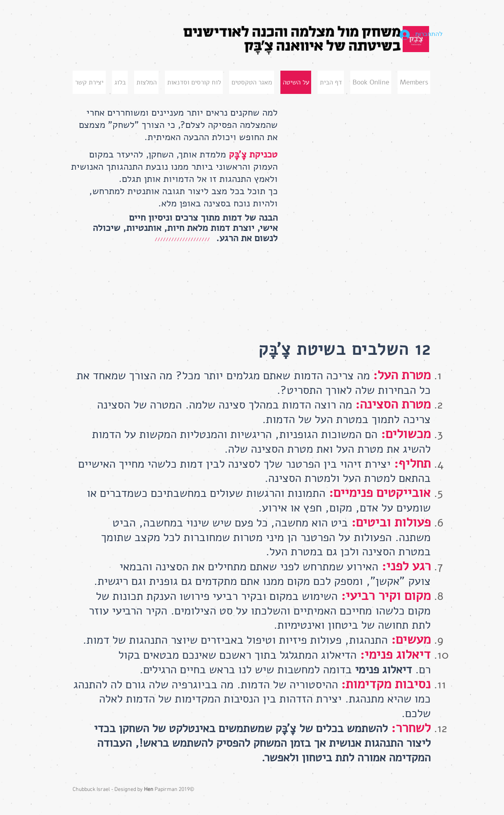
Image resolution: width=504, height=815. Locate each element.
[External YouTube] (357, 159)
